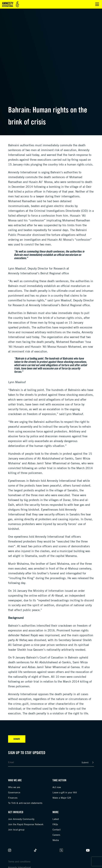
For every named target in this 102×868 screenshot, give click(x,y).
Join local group (16, 830)
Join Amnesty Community (21, 819)
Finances (13, 798)
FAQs (55, 824)
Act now (57, 787)
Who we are (14, 787)
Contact (56, 830)
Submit (85, 762)
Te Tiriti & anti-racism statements (25, 803)
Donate (17, 739)
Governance (14, 792)
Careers (56, 835)
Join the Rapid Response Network (26, 824)
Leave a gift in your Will (65, 792)
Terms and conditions (19, 862)
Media (56, 840)
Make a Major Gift (62, 798)
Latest (56, 819)
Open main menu (97, 4)
